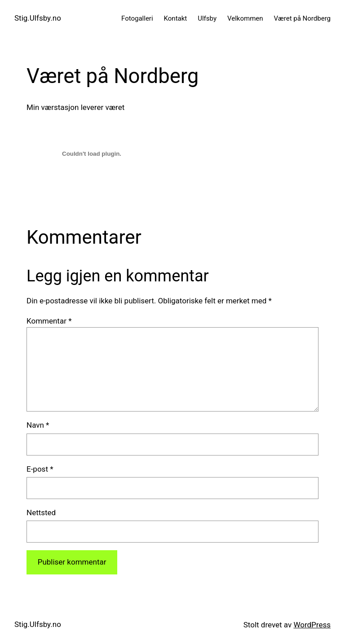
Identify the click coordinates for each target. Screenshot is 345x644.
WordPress (312, 625)
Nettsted (41, 513)
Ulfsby (207, 18)
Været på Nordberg (302, 18)
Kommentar (49, 321)
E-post (40, 469)
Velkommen (245, 18)
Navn (38, 425)
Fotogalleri (137, 18)
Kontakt (176, 18)
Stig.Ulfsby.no (38, 18)
